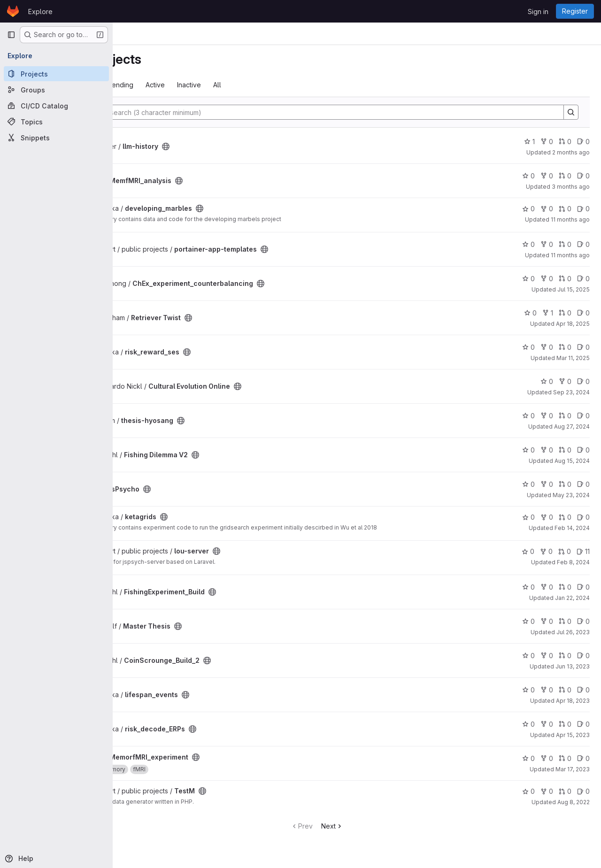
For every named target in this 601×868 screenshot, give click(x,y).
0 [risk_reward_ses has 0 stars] (528, 347)
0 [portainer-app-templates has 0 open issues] (583, 244)
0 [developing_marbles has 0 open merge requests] (565, 209)
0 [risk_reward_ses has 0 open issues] (583, 347)
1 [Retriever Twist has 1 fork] (548, 313)
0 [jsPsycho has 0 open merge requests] (565, 484)
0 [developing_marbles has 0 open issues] (583, 209)
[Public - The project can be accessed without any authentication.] (245, 146)
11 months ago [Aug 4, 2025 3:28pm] (570, 219)
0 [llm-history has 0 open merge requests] (565, 142)
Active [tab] (235, 85)
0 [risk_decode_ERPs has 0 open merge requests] (565, 724)
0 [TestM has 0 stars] (528, 791)
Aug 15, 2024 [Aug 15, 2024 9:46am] (572, 461)
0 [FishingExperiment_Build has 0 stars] (528, 587)
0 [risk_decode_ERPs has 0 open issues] (583, 724)
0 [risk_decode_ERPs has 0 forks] (547, 724)
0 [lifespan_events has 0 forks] (547, 690)
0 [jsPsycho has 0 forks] (547, 484)
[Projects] (56, 74)
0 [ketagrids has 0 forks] (547, 517)
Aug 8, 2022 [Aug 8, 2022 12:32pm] (574, 802)
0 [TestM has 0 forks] (547, 791)
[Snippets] (56, 138)
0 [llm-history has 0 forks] (547, 142)
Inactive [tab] (268, 85)
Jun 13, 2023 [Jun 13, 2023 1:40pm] (573, 666)
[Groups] (56, 90)
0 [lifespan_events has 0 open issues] (583, 690)
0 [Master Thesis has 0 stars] (528, 621)
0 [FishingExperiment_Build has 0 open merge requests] (565, 587)
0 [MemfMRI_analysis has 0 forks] (547, 176)
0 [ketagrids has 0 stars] (528, 517)
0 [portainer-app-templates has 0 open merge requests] (565, 244)
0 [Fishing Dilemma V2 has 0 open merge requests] (565, 450)
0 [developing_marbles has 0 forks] (547, 209)
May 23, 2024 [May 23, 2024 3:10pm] (571, 495)
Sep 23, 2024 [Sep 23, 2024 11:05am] (571, 392)
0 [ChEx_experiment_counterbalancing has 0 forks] (547, 279)
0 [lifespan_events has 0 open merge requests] (565, 690)
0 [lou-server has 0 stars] (528, 551)
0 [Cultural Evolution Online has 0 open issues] (583, 381)
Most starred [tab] (151, 85)
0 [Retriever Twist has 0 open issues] (583, 313)
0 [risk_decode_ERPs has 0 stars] (528, 724)
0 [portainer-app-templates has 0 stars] (528, 244)
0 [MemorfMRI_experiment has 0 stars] (528, 758)
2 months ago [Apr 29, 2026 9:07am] (571, 152)
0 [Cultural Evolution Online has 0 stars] (547, 381)
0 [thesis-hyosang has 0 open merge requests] (565, 416)
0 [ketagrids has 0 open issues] (583, 517)
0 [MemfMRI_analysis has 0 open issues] (583, 176)
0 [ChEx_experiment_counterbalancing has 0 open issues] (583, 279)
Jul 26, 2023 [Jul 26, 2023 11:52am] (573, 632)
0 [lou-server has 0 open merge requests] (565, 551)
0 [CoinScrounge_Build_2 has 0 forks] (547, 656)
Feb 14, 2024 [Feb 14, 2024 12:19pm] (572, 528)
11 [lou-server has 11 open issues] (583, 551)
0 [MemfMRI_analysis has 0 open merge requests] (565, 176)
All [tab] (297, 85)
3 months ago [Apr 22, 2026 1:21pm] (571, 187)
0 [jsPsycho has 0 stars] (528, 484)
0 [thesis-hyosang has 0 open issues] (583, 416)
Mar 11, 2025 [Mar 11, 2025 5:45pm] (573, 358)
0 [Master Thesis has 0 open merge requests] (565, 621)
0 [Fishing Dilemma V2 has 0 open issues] (583, 450)
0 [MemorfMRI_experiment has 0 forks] (547, 758)
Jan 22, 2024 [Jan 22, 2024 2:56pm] (572, 598)
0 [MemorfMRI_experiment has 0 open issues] (583, 758)
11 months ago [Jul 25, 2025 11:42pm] (570, 255)
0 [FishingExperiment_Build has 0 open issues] (583, 587)
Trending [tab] (199, 85)
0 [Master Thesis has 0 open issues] (583, 621)
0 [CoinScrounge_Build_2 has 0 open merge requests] (565, 656)
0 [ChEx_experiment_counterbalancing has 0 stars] (528, 279)
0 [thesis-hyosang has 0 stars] (528, 416)
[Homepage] (13, 11)
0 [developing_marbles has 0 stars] (528, 209)
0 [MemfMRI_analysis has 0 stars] (528, 176)
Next (372, 826)
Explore (40, 12)
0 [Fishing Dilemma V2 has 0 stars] (528, 450)
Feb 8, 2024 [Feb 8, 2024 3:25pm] (573, 562)
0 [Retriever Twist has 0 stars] (530, 313)
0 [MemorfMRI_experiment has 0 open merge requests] (565, 758)
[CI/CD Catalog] (56, 106)
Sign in (538, 12)
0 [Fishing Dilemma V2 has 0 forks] (547, 450)
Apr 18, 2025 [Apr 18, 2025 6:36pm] (573, 324)
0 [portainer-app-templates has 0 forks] (547, 244)
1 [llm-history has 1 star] (529, 142)
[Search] (356, 112)
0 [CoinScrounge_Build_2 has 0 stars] (528, 656)
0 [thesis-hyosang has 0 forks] (547, 416)
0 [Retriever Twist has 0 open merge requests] (565, 313)
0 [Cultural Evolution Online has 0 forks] (565, 381)
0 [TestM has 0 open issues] (583, 791)
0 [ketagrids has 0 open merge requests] (565, 517)
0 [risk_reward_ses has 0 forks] (547, 347)
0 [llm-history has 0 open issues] (583, 142)
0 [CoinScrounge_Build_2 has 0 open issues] (583, 656)
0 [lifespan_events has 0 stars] (528, 690)
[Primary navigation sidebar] (11, 35)
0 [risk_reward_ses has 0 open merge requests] (565, 347)
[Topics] (56, 122)
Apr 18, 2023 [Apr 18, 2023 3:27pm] (573, 701)
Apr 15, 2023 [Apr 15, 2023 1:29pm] (573, 735)
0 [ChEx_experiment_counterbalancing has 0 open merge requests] (565, 279)
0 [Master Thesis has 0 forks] (547, 621)
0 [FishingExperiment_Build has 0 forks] (547, 587)
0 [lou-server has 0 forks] (546, 551)
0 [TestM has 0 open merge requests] (565, 791)
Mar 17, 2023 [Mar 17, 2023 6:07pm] (573, 769)
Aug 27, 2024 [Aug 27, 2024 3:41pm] (572, 426)
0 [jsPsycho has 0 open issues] (583, 484)
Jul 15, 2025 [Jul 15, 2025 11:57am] (574, 289)
